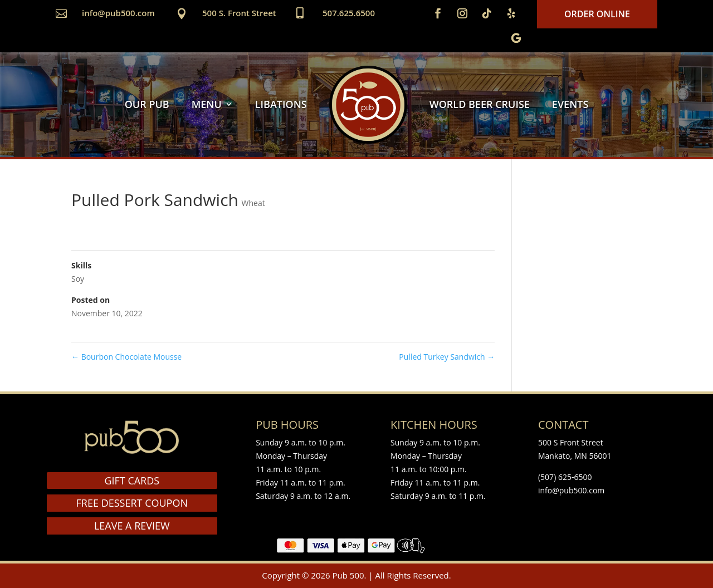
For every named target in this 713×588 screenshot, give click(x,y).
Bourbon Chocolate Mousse (126, 357)
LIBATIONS (281, 104)
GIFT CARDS (132, 481)
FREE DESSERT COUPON (132, 503)
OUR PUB (147, 104)
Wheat (253, 203)
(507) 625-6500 (565, 477)
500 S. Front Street (239, 13)
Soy (78, 279)
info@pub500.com (118, 13)
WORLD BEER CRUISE (480, 104)
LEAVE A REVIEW (132, 526)
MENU (207, 104)
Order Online (597, 14)
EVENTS (570, 104)
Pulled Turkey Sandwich (447, 357)
